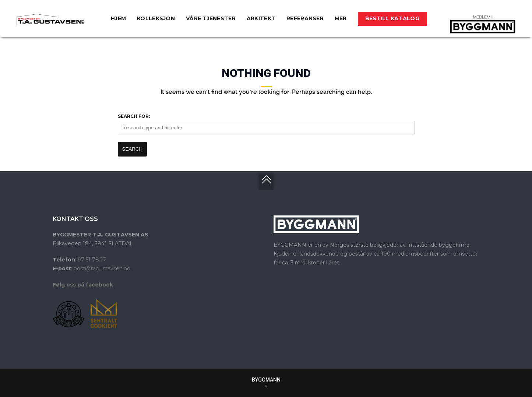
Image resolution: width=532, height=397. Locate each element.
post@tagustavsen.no (102, 268)
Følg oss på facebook (83, 285)
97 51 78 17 (92, 260)
